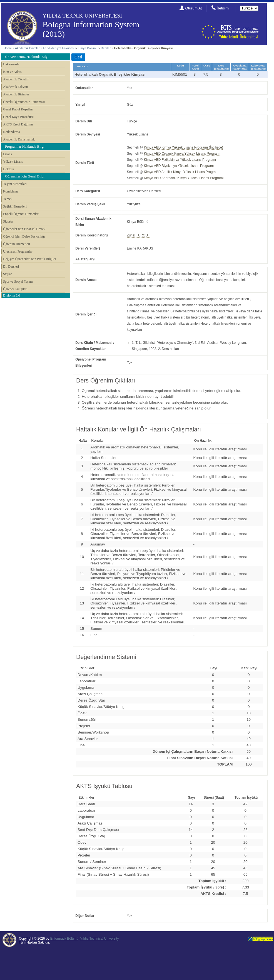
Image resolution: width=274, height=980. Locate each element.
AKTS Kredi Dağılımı (18, 124)
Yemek (8, 199)
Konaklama (11, 191)
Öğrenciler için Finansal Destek (24, 229)
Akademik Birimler (27, 48)
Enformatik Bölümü (64, 939)
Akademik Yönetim (16, 79)
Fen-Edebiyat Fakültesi (59, 48)
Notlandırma (12, 132)
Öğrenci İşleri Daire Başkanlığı (24, 236)
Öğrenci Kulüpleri (15, 289)
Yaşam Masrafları (15, 184)
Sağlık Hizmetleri (15, 206)
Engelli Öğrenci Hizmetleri (21, 214)
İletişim (223, 8)
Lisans (7, 154)
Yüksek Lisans (13, 162)
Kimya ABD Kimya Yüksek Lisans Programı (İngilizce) (184, 147)
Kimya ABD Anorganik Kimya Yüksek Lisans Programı (184, 178)
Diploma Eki (12, 295)
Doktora (8, 169)
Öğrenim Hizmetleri (17, 244)
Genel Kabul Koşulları (18, 109)
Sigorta (8, 221)
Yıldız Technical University (99, 939)
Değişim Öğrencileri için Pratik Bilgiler (30, 259)
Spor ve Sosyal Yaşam (18, 282)
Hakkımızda (11, 64)
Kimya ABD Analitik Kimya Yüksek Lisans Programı (182, 172)
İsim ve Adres (12, 72)
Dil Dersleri (11, 266)
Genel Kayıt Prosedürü (18, 117)
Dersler (106, 48)
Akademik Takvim (15, 87)
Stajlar (7, 274)
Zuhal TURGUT (138, 235)
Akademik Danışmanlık (19, 139)
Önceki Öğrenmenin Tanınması (24, 102)
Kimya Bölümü (88, 48)
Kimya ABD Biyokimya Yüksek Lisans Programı (179, 166)
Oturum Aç (194, 8)
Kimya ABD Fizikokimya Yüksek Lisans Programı (180, 160)
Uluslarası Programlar (18, 251)
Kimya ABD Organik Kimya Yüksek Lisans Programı (182, 154)
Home (8, 48)
